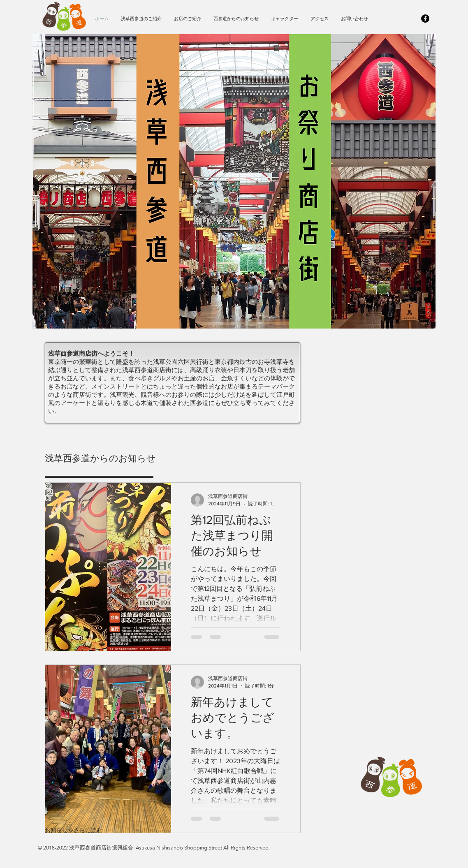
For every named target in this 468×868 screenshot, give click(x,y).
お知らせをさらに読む (74, 830)
